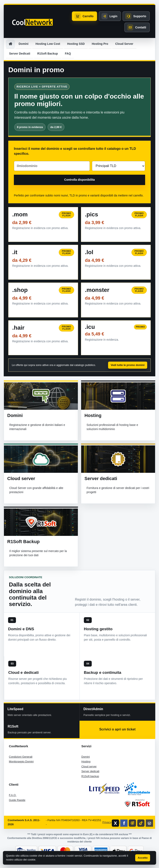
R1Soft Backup (48, 54)
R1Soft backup (90, 776)
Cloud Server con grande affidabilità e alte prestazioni (36, 490)
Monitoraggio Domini (21, 761)
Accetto (143, 858)
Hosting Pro (100, 44)
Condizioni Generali (21, 757)
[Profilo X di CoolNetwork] (115, 823)
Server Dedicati (20, 54)
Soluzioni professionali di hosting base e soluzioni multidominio (112, 427)
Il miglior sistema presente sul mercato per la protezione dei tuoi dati (38, 553)
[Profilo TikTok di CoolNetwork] (141, 823)
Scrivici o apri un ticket (117, 729)
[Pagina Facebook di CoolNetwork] (124, 823)
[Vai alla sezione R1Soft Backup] (41, 522)
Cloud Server (124, 44)
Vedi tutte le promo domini (128, 365)
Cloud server (21, 478)
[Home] (10, 44)
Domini (23, 44)
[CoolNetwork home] (32, 22)
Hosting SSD (76, 44)
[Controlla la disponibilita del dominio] (79, 180)
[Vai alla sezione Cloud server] (41, 459)
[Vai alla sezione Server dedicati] (118, 459)
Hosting (93, 415)
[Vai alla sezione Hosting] (118, 396)
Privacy (107, 822)
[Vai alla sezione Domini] (41, 396)
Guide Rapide (17, 800)
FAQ (68, 54)
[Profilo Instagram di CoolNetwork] (132, 823)
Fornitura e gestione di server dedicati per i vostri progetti (118, 490)
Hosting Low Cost (48, 44)
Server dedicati (101, 478)
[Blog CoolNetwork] (149, 823)
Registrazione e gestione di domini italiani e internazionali (37, 427)
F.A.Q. (13, 795)
